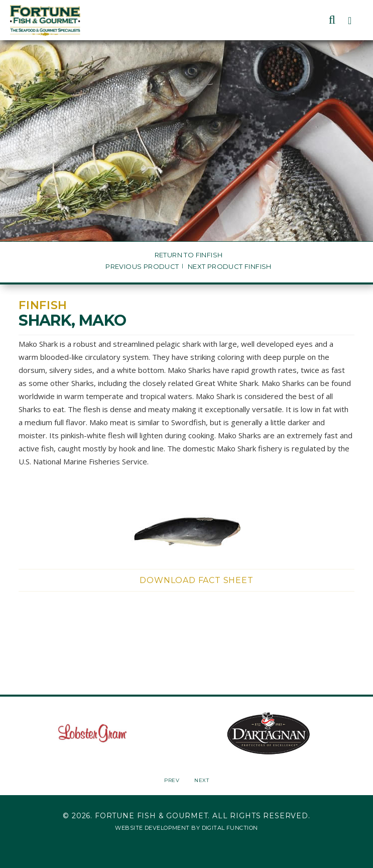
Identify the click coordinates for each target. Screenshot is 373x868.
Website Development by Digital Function (186, 828)
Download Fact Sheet (196, 580)
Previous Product (142, 267)
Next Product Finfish (230, 267)
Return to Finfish (189, 255)
